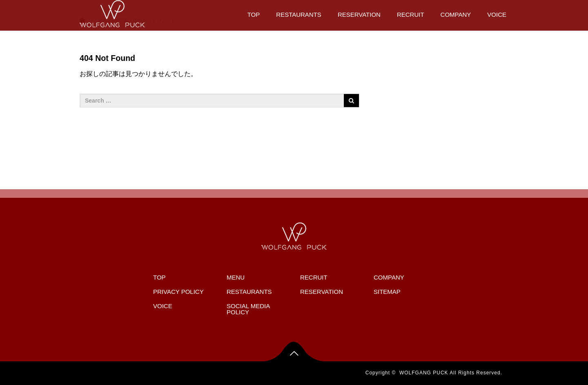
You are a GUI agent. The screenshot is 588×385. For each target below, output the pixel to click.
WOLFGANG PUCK (424, 373)
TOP (254, 15)
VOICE (497, 15)
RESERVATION (359, 15)
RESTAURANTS (299, 15)
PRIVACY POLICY (178, 292)
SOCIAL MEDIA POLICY (248, 309)
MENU (236, 277)
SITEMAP (387, 292)
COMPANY (456, 15)
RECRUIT (411, 15)
